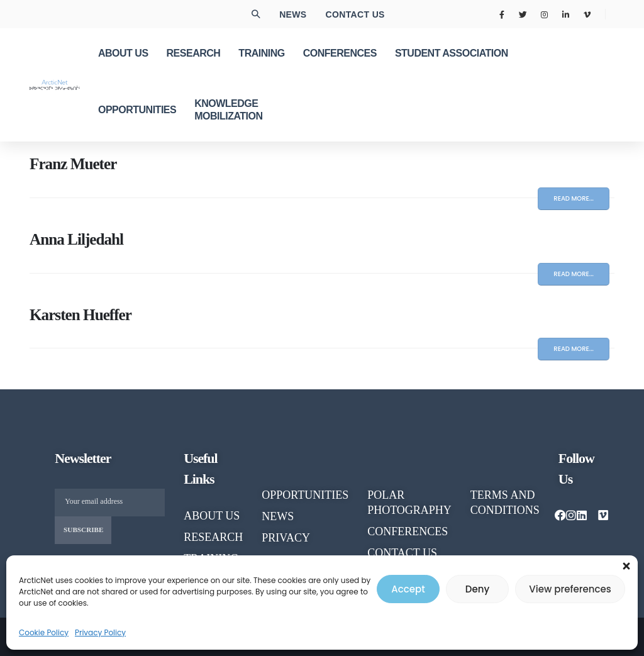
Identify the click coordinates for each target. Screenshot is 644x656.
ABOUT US (123, 53)
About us (212, 516)
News (293, 14)
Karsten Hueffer (80, 315)
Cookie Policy (44, 632)
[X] (523, 14)
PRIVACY (286, 538)
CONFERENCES (340, 53)
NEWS (278, 516)
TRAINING (261, 53)
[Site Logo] (55, 85)
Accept (408, 589)
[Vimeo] (587, 14)
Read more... (574, 198)
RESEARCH (194, 53)
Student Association (452, 53)
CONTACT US (402, 553)
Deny (477, 589)
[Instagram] (545, 14)
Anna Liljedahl (76, 239)
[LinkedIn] (565, 14)
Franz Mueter (73, 164)
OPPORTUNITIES (137, 110)
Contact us (355, 14)
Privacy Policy (100, 632)
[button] (626, 564)
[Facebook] (502, 14)
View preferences (570, 589)
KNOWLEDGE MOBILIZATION (228, 110)
